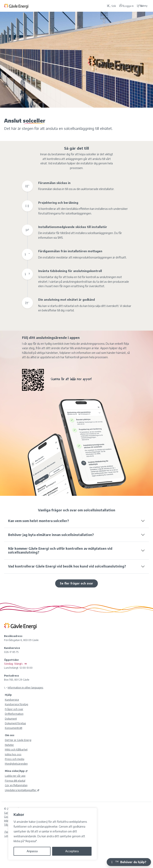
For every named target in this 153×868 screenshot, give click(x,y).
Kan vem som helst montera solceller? (39, 521)
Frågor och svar (14, 709)
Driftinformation (14, 714)
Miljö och (16, 749)
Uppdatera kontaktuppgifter (22, 790)
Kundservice (12, 700)
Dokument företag (15, 723)
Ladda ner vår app (15, 776)
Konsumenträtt (14, 728)
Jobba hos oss (13, 754)
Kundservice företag (16, 704)
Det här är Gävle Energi (18, 740)
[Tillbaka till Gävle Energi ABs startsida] (55, 6)
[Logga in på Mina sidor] (126, 6)
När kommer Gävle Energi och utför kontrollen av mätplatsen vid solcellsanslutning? (60, 550)
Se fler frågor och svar (76, 583)
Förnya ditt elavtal (15, 781)
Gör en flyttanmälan (16, 785)
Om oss (10, 735)
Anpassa (32, 851)
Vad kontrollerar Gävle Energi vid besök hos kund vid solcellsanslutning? (67, 566)
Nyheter (9, 745)
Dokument (11, 719)
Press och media (15, 759)
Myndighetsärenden (16, 764)
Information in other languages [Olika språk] (25, 687)
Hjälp (8, 695)
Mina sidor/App (16, 771)
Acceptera (72, 851)
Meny (142, 6)
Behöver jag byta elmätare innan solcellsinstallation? (51, 535)
